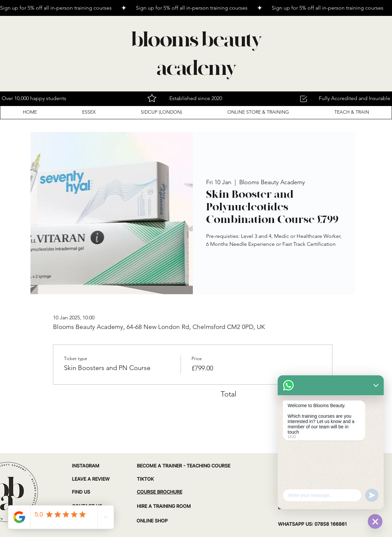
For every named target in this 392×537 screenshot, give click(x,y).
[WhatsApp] (375, 521)
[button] (89, 112)
